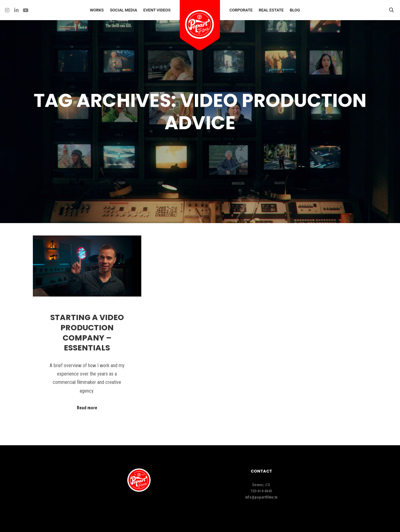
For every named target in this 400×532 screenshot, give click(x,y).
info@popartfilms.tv (261, 497)
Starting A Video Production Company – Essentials (87, 333)
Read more (87, 408)
